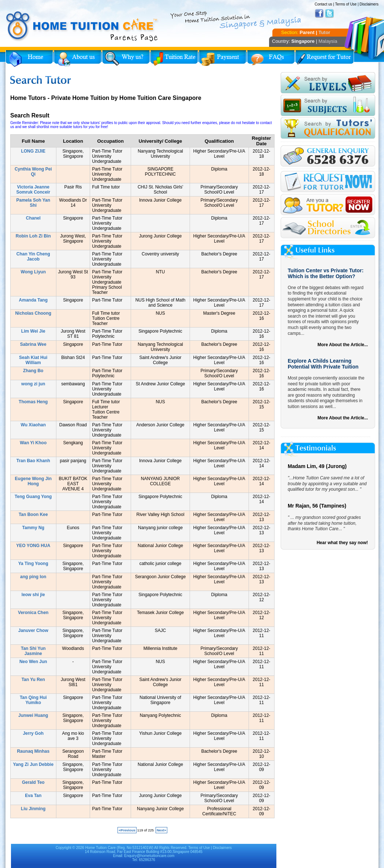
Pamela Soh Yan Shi (33, 203)
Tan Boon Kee (33, 515)
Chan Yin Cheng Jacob (33, 257)
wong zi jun (33, 384)
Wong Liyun (33, 272)
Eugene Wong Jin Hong (33, 481)
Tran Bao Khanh (33, 461)
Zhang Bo (33, 371)
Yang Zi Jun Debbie (33, 764)
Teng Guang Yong (33, 497)
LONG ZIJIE (33, 151)
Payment (223, 59)
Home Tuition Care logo (82, 26)
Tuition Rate (174, 59)
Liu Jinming (33, 809)
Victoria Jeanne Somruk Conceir (33, 190)
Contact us (323, 4)
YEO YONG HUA (33, 546)
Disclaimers (369, 4)
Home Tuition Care (100, 848)
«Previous (127, 830)
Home (29, 59)
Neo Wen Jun (33, 662)
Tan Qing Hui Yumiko (33, 700)
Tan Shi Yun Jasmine (33, 651)
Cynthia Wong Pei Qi (33, 172)
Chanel (33, 218)
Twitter (329, 14)
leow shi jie (33, 595)
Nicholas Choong (33, 313)
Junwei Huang (33, 715)
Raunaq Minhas (33, 751)
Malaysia (328, 41)
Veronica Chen (33, 613)
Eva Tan (33, 796)
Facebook (319, 14)
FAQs (271, 59)
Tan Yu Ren (33, 680)
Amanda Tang (33, 300)
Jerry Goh (33, 733)
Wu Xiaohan (33, 425)
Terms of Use (346, 4)
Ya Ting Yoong (33, 564)
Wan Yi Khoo (33, 443)
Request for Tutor (325, 59)
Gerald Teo (33, 782)
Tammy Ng (33, 528)
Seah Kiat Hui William (33, 360)
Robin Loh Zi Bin (33, 236)
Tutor (324, 32)
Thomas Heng (33, 402)
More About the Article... (343, 345)
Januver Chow (33, 631)
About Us (78, 59)
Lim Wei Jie (33, 331)
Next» (161, 830)
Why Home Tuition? (126, 59)
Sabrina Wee (33, 344)
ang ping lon (33, 577)
